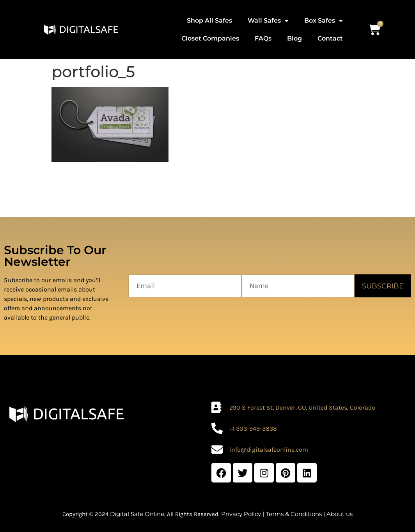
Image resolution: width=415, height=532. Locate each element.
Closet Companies (210, 38)
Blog (294, 38)
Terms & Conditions (294, 514)
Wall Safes (268, 21)
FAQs (263, 38)
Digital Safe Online (137, 514)
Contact (330, 38)
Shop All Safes (209, 20)
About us (340, 514)
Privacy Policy (241, 514)
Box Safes (324, 21)
